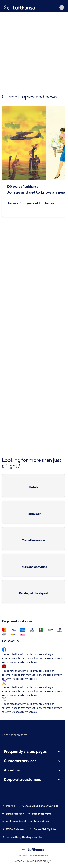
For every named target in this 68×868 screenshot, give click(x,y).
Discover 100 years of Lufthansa (30, 203)
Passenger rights (40, 814)
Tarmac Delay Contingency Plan (22, 837)
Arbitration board (14, 822)
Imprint (8, 806)
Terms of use (39, 822)
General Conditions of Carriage (38, 806)
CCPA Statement (14, 829)
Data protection (13, 814)
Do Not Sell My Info (42, 829)
